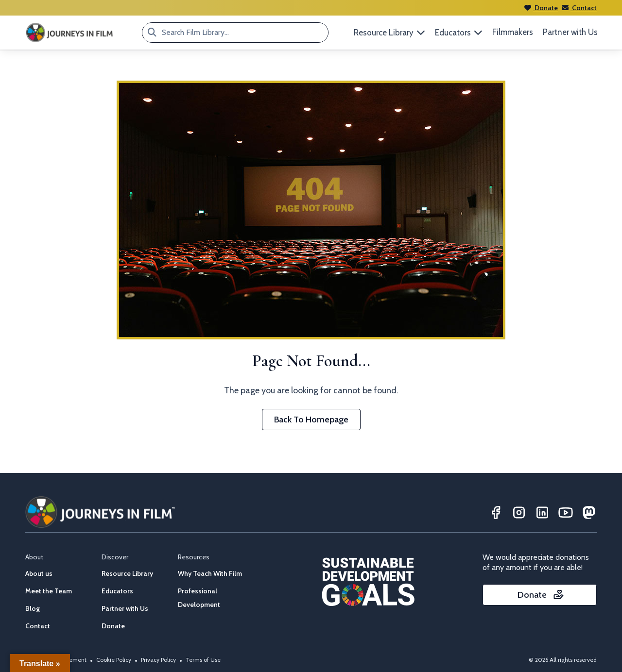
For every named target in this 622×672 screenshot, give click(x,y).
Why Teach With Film (210, 573)
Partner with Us (570, 32)
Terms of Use (203, 660)
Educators (117, 591)
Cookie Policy (114, 660)
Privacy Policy (158, 660)
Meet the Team (49, 591)
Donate (541, 8)
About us (39, 573)
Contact (579, 8)
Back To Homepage (311, 420)
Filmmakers (513, 32)
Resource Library (127, 573)
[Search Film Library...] (152, 33)
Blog (33, 608)
